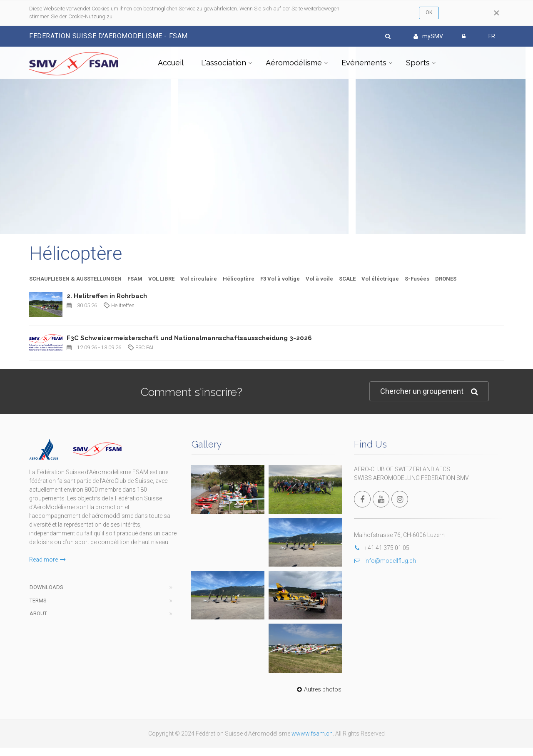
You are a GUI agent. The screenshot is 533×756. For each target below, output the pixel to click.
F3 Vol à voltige (280, 279)
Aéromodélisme (294, 63)
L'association (224, 63)
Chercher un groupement (429, 392)
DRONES (446, 279)
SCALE (347, 279)
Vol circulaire (199, 279)
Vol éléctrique (380, 279)
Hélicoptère (239, 279)
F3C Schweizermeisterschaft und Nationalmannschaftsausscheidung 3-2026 (189, 338)
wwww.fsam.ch (312, 734)
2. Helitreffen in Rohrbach (107, 296)
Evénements (364, 63)
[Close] (497, 13)
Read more (47, 560)
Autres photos (318, 689)
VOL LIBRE (161, 279)
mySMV (428, 36)
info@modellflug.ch (385, 561)
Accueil (171, 63)
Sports (418, 63)
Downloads (46, 587)
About (38, 613)
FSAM (135, 279)
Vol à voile (319, 279)
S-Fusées (417, 279)
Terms (38, 601)
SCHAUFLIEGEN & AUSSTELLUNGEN (75, 279)
